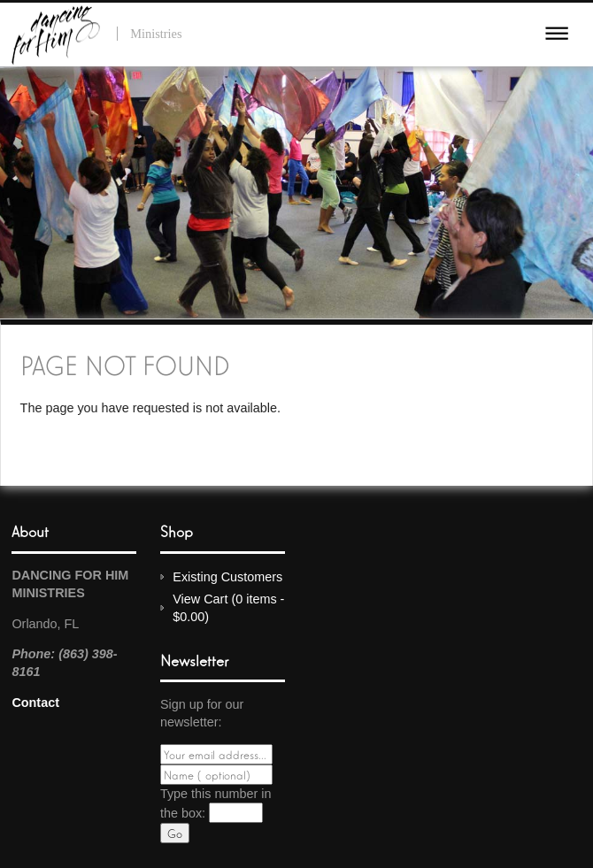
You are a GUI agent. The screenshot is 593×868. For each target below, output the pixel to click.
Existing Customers (227, 577)
